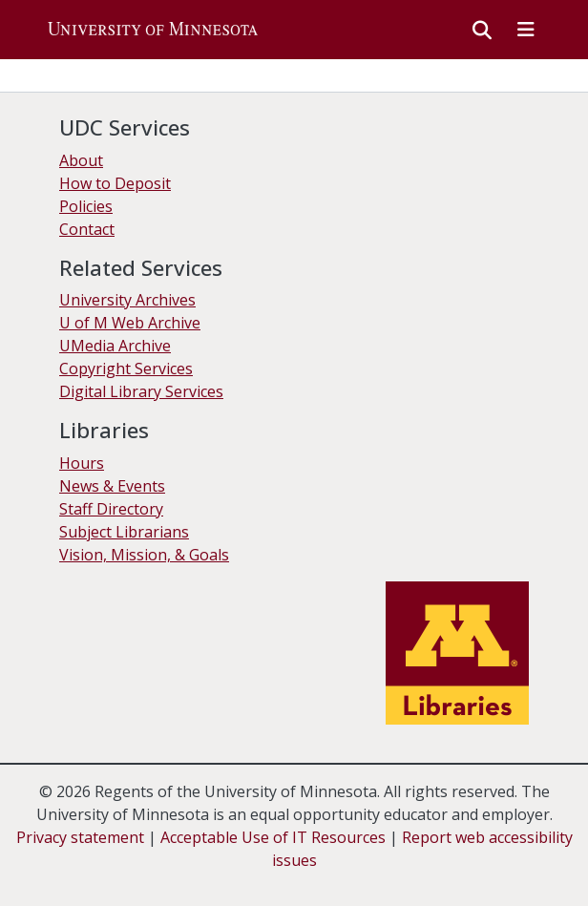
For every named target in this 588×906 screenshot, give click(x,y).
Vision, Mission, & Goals (144, 555)
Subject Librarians (124, 532)
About (81, 160)
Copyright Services (126, 369)
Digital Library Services (141, 391)
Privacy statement (80, 837)
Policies (86, 206)
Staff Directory (111, 509)
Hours (82, 463)
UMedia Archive (115, 346)
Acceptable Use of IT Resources (273, 837)
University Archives (127, 300)
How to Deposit (115, 183)
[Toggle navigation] (526, 30)
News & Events (112, 486)
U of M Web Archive (130, 323)
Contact (87, 229)
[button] (153, 30)
